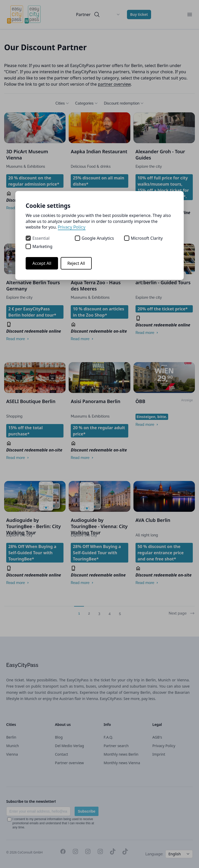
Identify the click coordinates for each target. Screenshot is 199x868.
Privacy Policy (72, 227)
